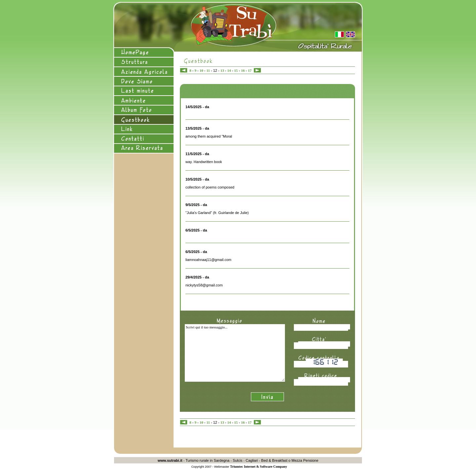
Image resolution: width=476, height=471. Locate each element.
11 (208, 70)
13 (222, 70)
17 (250, 70)
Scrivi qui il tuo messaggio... (235, 353)
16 (243, 70)
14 (229, 70)
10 (201, 70)
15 (236, 70)
